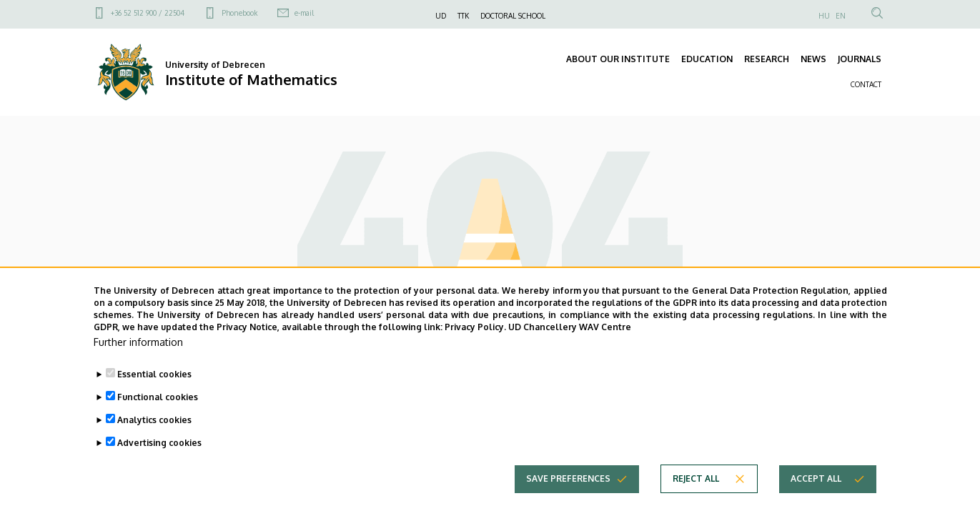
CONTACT (866, 84)
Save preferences (568, 501)
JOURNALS (860, 59)
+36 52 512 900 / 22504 (148, 13)
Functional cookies (158, 420)
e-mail (304, 13)
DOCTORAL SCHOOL (513, 16)
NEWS (813, 59)
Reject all (696, 501)
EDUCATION (707, 59)
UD (441, 16)
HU (824, 16)
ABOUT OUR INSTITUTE (618, 59)
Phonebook (239, 13)
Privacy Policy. (475, 349)
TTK (463, 16)
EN (841, 16)
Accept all (816, 501)
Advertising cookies (159, 466)
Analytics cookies (154, 443)
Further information (138, 365)
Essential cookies (154, 397)
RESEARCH (767, 59)
